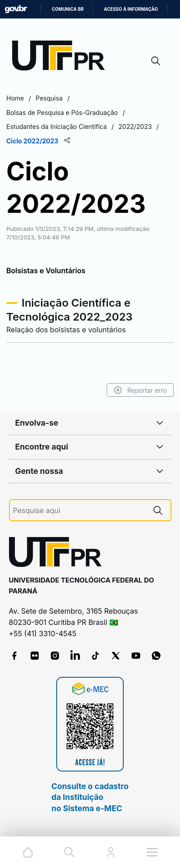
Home (15, 98)
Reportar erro (140, 390)
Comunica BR (68, 9)
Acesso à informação (131, 9)
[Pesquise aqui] (79, 511)
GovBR (16, 9)
